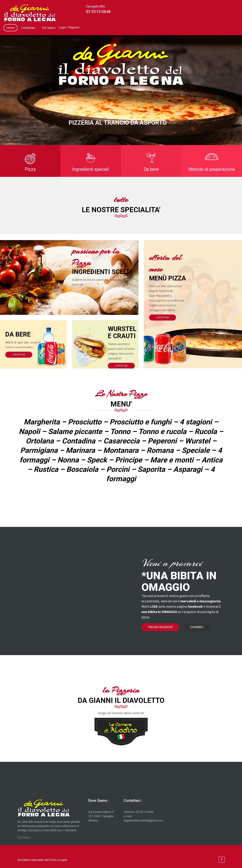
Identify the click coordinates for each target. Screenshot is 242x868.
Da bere (151, 169)
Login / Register (69, 27)
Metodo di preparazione (212, 169)
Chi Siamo (49, 28)
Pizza (30, 169)
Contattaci (28, 28)
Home (11, 28)
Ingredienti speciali (91, 169)
